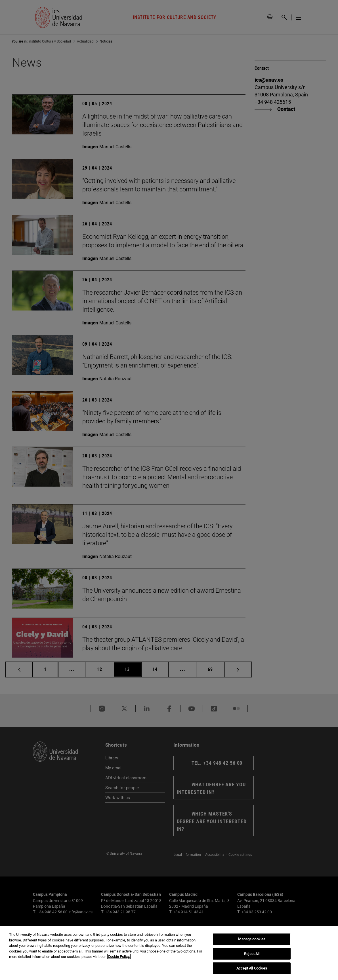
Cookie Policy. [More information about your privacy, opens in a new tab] (119, 957)
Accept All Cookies (252, 968)
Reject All (252, 954)
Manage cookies (252, 939)
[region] (169, 953)
